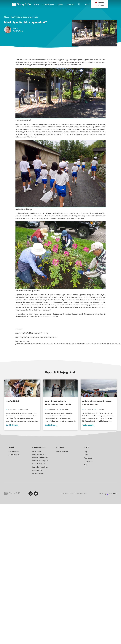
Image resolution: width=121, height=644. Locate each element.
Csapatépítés (37, 470)
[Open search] (79, 4)
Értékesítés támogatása (41, 461)
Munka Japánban (100, 4)
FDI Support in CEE (39, 455)
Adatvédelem (89, 458)
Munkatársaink (14, 455)
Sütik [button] (86, 465)
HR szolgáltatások (39, 464)
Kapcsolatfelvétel (62, 452)
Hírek (86, 455)
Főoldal (7, 17)
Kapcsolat (60, 447)
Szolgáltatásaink (39, 447)
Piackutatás (36, 452)
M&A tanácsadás (38, 473)
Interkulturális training (40, 467)
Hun (86, 4)
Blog (12, 17)
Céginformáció (14, 452)
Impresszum (88, 461)
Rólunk (11, 447)
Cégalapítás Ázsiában (40, 457)
